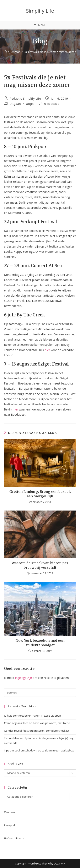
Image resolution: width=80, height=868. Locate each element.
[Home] (5, 52)
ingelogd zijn (23, 678)
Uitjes (30, 104)
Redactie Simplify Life (25, 98)
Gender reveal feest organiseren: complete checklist (37, 731)
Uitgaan (15, 104)
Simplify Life (40, 11)
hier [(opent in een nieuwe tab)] (47, 350)
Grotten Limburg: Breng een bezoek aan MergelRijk (40, 494)
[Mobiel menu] (40, 25)
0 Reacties (52, 104)
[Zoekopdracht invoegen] (40, 693)
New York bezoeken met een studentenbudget (40, 643)
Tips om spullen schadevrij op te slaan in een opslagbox (39, 750)
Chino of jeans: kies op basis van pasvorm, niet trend (37, 723)
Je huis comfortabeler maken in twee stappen (32, 716)
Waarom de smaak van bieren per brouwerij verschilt (40, 565)
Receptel (9, 825)
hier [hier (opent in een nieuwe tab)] (16, 409)
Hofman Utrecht (14, 838)
